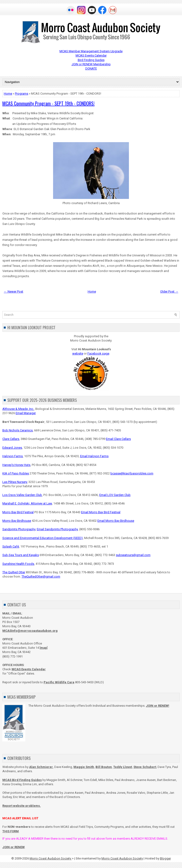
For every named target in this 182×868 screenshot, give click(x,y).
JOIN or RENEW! (158, 706)
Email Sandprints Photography (57, 529)
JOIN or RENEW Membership (91, 64)
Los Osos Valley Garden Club (22, 495)
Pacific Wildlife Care (59, 682)
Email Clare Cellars (118, 439)
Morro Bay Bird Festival (18, 512)
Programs (22, 94)
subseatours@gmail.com (133, 555)
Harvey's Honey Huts (16, 465)
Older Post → (169, 292)
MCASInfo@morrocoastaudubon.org (30, 631)
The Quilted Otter (14, 572)
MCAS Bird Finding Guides (22, 780)
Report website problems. (22, 806)
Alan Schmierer (41, 767)
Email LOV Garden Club (115, 495)
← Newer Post (14, 292)
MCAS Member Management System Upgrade (91, 51)
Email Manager (26, 413)
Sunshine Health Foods (18, 564)
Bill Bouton (104, 767)
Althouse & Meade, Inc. (18, 409)
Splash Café (11, 546)
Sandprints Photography (19, 529)
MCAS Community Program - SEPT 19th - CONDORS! (48, 103)
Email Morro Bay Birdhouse (116, 521)
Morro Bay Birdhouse (17, 521)
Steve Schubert (145, 767)
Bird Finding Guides (91, 60)
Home (8, 94)
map (44, 648)
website (78, 353)
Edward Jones (12, 448)
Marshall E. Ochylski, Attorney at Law (27, 503)
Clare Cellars (11, 439)
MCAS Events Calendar (91, 55)
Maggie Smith (84, 767)
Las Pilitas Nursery (15, 482)
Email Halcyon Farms (94, 456)
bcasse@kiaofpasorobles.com (132, 473)
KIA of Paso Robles (16, 473)
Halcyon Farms (13, 456)
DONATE (91, 68)
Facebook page (98, 353)
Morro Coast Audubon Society (51, 858)
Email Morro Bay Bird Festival (101, 512)
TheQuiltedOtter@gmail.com (41, 576)
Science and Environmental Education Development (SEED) (43, 538)
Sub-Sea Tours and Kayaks (21, 555)
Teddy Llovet (123, 767)
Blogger (165, 858)
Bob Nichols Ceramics (18, 430)
